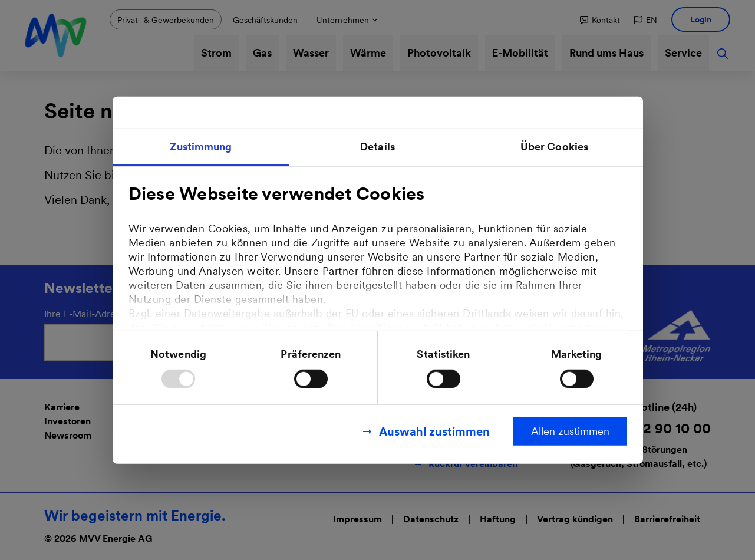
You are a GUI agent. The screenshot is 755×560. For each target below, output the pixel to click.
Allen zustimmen (570, 431)
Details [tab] (377, 146)
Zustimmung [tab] (201, 146)
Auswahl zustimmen (434, 431)
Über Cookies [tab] (554, 146)
